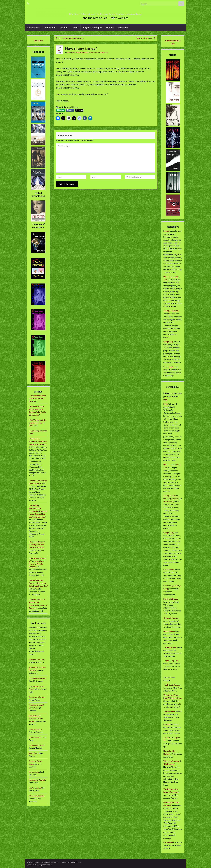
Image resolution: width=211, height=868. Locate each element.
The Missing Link (171, 661)
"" (37, 398)
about (75, 27)
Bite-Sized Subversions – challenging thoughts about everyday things (105, 13)
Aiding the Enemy (171, 311)
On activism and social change (71, 38)
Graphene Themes (45, 865)
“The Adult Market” (144, 38)
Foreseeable (169, 367)
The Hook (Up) (170, 647)
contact (110, 27)
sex (107, 52)
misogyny (102, 52)
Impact (166, 231)
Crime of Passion (171, 618)
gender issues (88, 52)
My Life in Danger (171, 599)
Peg (165, 400)
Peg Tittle (70, 52)
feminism (79, 52)
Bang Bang (168, 342)
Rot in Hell (168, 842)
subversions (34, 27)
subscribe (123, 27)
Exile (166, 404)
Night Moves (169, 631)
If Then (166, 724)
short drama (168, 502)
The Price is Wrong (172, 685)
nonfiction (50, 27)
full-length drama (171, 499)
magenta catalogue (92, 27)
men (96, 52)
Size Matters (169, 711)
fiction (64, 27)
